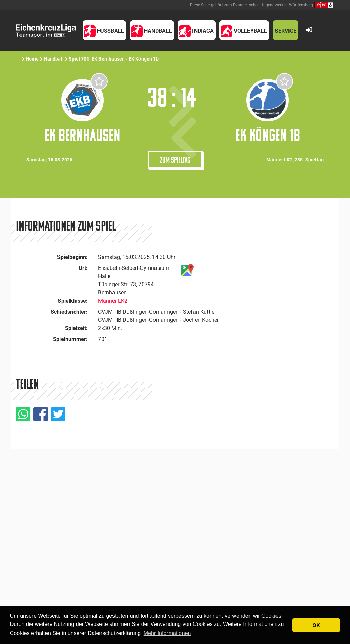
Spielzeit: (76, 328)
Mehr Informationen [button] (167, 633)
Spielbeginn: (72, 257)
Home (32, 59)
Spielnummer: (70, 339)
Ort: (83, 268)
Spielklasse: (73, 301)
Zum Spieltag (175, 160)
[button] (104, 30)
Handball (54, 59)
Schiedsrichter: (69, 312)
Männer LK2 (113, 301)
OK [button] (316, 625)
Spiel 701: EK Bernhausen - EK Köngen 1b (114, 59)
